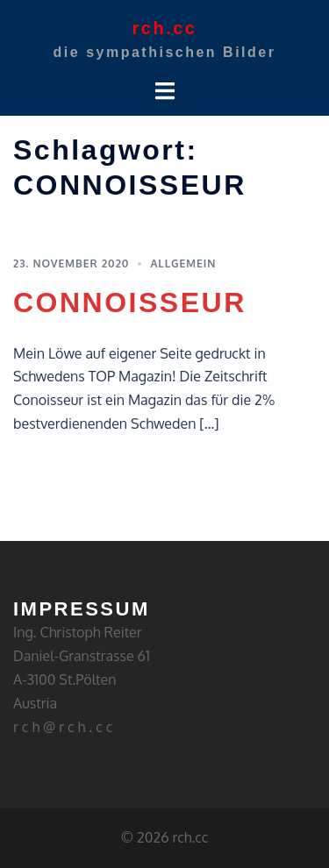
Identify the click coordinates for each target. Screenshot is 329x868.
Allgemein (183, 263)
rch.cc (165, 28)
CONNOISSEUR (130, 302)
